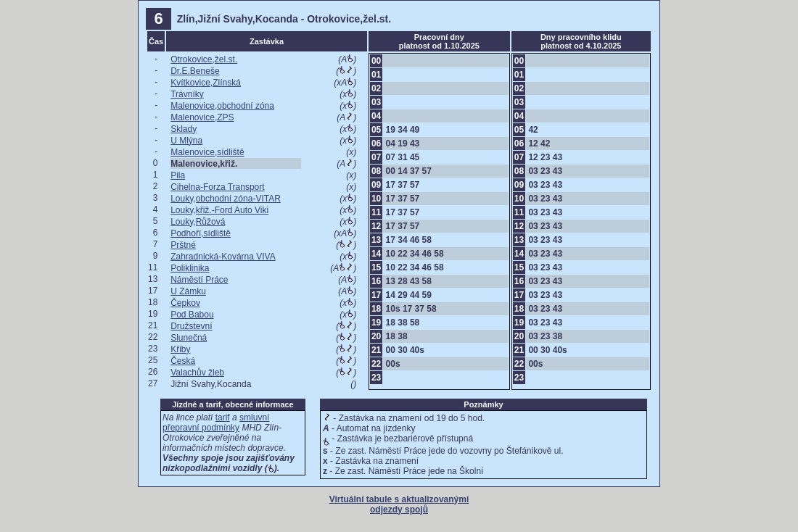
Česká (183, 361)
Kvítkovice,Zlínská (206, 83)
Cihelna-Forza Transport (217, 187)
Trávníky (187, 94)
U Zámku (188, 291)
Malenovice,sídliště (207, 152)
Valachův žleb (197, 373)
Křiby (180, 349)
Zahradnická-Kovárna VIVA (223, 257)
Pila (178, 175)
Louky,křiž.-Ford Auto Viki (219, 210)
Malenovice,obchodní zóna (222, 106)
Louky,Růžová (198, 222)
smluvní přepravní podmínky (216, 423)
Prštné (183, 245)
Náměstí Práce (199, 280)
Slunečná (189, 338)
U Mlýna (186, 141)
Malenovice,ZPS (202, 117)
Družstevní (191, 326)
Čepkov (185, 303)
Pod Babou (192, 315)
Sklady (184, 129)
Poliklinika (190, 268)
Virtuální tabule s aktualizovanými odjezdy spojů (399, 504)
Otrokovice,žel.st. (204, 59)
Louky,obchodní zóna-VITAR (226, 199)
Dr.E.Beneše (195, 71)
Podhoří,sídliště (201, 233)
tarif (223, 417)
